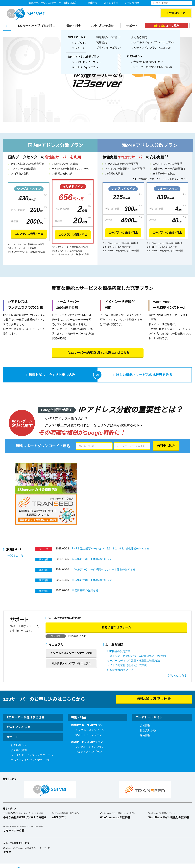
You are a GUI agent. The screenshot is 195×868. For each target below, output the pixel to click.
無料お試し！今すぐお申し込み (52, 375)
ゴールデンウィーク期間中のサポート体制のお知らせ (104, 539)
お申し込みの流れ (105, 26)
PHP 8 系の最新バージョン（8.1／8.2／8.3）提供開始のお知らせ (110, 518)
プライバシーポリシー (181, 839)
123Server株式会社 (26, 14)
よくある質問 (111, 3)
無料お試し (168, 26)
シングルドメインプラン (90, 699)
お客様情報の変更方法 (120, 639)
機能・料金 (75, 26)
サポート (134, 26)
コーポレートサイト (149, 687)
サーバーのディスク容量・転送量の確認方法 (133, 630)
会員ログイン (176, 13)
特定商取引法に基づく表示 (143, 839)
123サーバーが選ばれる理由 (38, 26)
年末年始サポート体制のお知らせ (92, 528)
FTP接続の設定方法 (119, 621)
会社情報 (91, 3)
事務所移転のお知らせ (85, 560)
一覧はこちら (15, 525)
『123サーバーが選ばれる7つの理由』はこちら (97, 353)
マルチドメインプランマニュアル (71, 633)
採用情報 (145, 705)
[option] (97, 79)
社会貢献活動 (148, 700)
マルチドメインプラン (89, 704)
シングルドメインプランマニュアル (71, 623)
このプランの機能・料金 (29, 234)
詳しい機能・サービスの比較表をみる (144, 375)
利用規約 (112, 839)
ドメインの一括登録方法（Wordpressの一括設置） (137, 625)
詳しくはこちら (178, 645)
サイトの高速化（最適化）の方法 (127, 635)
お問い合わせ (132, 3)
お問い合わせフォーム (116, 597)
